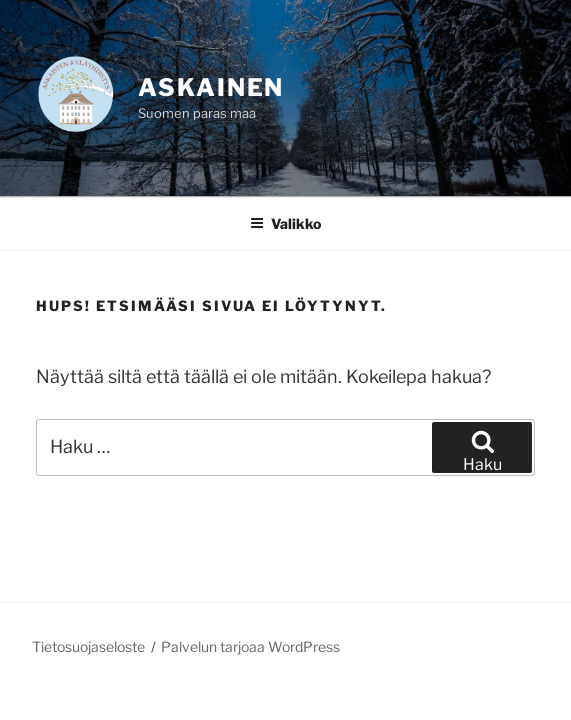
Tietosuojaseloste (88, 646)
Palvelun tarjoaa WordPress (250, 646)
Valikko (285, 223)
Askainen (211, 87)
